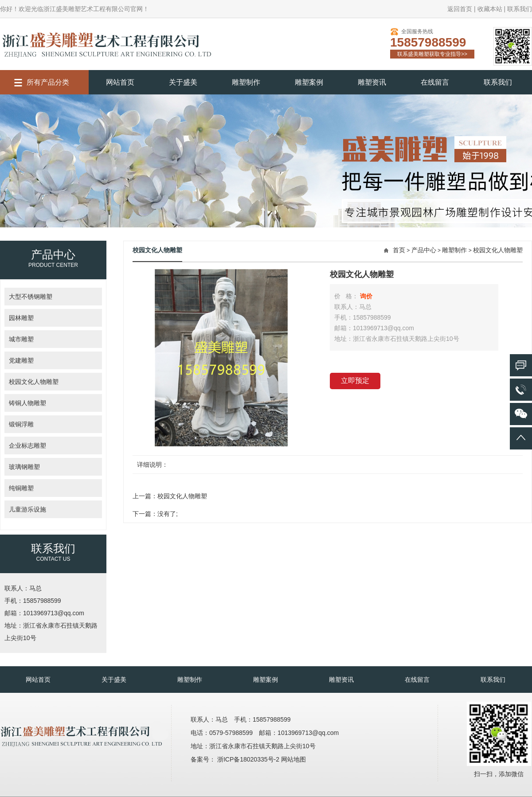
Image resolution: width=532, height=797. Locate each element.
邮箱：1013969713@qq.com (44, 613)
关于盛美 (183, 82)
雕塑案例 (309, 82)
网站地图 (293, 759)
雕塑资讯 (372, 82)
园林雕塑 (21, 318)
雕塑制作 (246, 82)
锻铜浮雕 (21, 424)
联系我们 (520, 9)
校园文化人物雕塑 (34, 382)
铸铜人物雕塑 (27, 403)
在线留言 (435, 82)
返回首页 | (462, 9)
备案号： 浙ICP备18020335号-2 (236, 759)
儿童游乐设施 (27, 509)
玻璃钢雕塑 (24, 467)
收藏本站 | (492, 9)
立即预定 (355, 381)
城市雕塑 (21, 339)
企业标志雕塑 (27, 445)
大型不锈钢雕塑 (31, 297)
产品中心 (424, 250)
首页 (399, 250)
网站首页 (120, 82)
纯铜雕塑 (21, 488)
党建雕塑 (21, 360)
